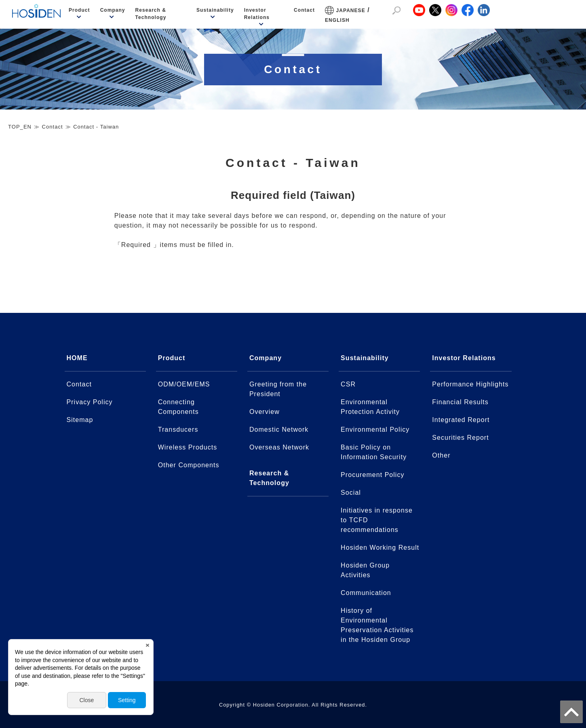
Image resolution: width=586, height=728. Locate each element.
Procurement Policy (372, 475)
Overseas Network (279, 447)
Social (351, 493)
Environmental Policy (375, 429)
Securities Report (460, 438)
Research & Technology (151, 14)
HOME (77, 358)
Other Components (189, 465)
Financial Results (460, 402)
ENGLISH (337, 20)
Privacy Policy (90, 402)
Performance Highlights (470, 384)
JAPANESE (351, 11)
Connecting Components (178, 407)
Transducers (178, 429)
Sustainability (215, 10)
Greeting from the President (278, 389)
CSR (348, 384)
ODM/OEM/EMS (184, 384)
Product (79, 10)
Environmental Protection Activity (370, 407)
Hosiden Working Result (380, 548)
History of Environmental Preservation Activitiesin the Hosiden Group (377, 625)
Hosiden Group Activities (365, 570)
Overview (265, 412)
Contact (304, 10)
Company (113, 10)
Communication (366, 593)
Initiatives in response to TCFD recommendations (377, 520)
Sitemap (80, 420)
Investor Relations (257, 14)
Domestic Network (279, 429)
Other (441, 455)
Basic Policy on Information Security (374, 452)
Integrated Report (461, 420)
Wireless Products (188, 447)
